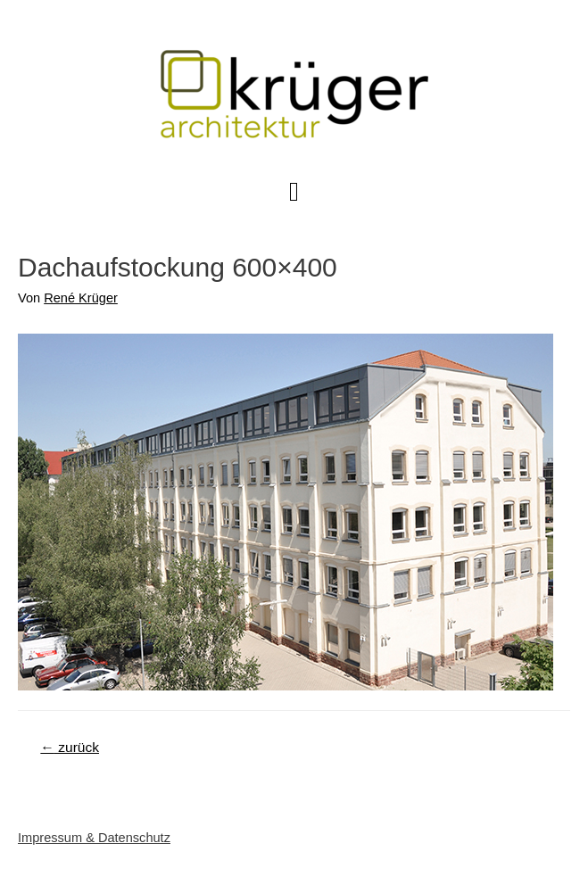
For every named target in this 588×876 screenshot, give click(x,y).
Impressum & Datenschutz (94, 838)
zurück (70, 747)
